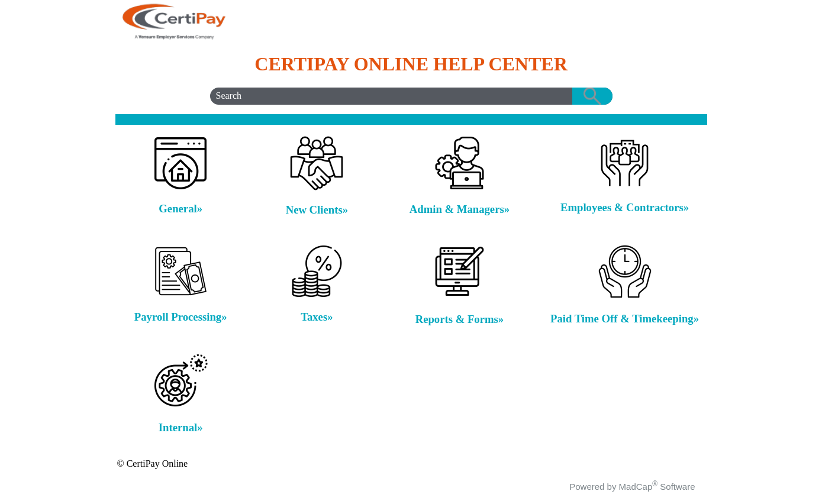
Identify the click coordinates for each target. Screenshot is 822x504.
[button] (592, 96)
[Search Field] (411, 96)
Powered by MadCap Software (632, 487)
